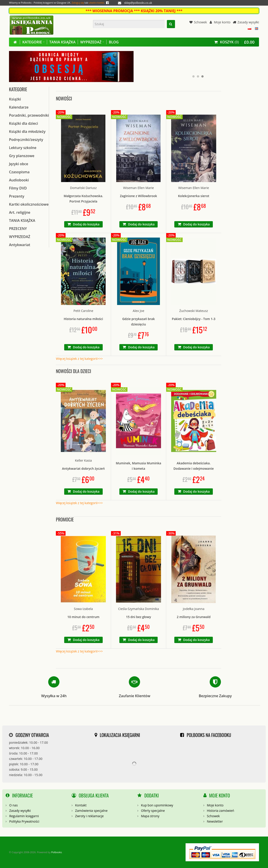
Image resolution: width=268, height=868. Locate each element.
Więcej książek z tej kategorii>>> (79, 359)
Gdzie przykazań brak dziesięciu (139, 322)
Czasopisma (19, 172)
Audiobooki (19, 180)
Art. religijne (20, 212)
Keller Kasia (83, 460)
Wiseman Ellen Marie (139, 188)
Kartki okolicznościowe (29, 204)
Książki (15, 99)
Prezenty (17, 196)
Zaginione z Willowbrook (139, 196)
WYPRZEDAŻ (20, 237)
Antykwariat (20, 245)
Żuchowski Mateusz (194, 311)
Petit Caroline (83, 311)
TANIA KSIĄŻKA (22, 220)
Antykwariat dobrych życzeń (83, 468)
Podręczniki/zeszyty (26, 140)
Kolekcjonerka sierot (194, 196)
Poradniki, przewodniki (29, 115)
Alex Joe (138, 311)
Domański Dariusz (83, 188)
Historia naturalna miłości (83, 319)
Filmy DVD (18, 188)
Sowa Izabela (83, 609)
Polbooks (56, 852)
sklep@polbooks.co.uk (138, 3)
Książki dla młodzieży (27, 131)
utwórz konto (96, 3)
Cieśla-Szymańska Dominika (138, 609)
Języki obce (19, 164)
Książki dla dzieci (24, 123)
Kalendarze (19, 107)
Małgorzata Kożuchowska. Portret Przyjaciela (83, 199)
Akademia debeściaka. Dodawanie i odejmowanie (194, 466)
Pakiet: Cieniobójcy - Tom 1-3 (194, 319)
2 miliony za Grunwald (194, 617)
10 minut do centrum (83, 617)
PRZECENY (18, 229)
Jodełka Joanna (194, 609)
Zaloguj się (78, 3)
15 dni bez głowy (138, 617)
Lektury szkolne (23, 148)
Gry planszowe (22, 156)
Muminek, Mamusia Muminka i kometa (138, 466)
